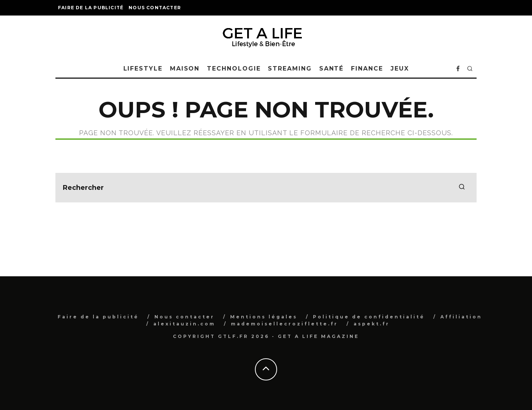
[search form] (266, 188)
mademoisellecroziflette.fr (284, 324)
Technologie (234, 69)
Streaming (290, 69)
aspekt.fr (372, 324)
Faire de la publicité (91, 8)
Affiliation (461, 317)
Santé (332, 69)
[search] (462, 188)
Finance (367, 69)
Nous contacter (155, 8)
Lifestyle (143, 69)
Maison (185, 69)
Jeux (400, 69)
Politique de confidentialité (369, 317)
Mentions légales (264, 317)
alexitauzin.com (184, 324)
